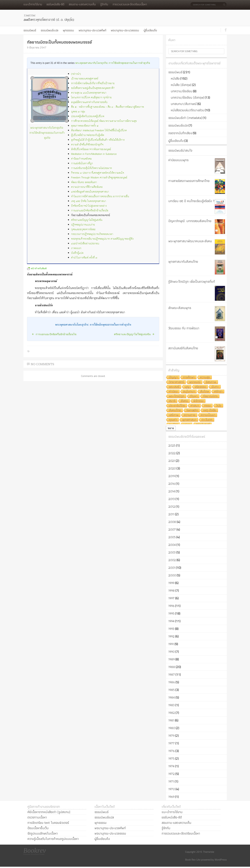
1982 (172, 713)
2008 (172, 522)
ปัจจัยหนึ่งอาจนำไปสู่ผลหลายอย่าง (89, 206)
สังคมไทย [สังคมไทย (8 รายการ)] (175, 410)
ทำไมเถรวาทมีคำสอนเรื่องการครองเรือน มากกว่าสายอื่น (100, 196)
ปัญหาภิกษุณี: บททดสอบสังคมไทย (190, 221)
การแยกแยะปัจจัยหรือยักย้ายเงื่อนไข (90, 211)
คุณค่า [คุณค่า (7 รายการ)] (173, 420)
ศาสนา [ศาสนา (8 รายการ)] (195, 406)
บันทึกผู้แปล (77, 253)
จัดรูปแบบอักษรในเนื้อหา (43, 833)
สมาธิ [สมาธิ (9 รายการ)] (172, 401)
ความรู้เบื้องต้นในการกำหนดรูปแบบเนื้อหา (53, 839)
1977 (172, 743)
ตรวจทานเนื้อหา (37, 817)
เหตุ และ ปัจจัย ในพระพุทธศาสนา (89, 201)
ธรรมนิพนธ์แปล (49, 30)
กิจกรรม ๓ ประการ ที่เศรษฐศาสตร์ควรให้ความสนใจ (98, 173)
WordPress (221, 860)
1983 (172, 705)
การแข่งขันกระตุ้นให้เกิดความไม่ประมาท (91, 168)
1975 (171, 759)
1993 (171, 629)
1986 (172, 682)
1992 (171, 636)
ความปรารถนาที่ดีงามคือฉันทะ (87, 187)
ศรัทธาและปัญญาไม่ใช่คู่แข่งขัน (87, 220)
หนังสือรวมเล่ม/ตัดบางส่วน (187, 110)
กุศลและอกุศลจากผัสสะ (83, 229)
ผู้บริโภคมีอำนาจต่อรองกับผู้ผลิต (88, 135)
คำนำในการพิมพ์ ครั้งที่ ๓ (84, 258)
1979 (171, 736)
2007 (172, 529)
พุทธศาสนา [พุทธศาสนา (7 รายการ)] (189, 420)
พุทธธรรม (68, 30)
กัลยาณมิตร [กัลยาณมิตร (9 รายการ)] (210, 396)
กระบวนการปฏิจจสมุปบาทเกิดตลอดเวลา (92, 234)
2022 (172, 453)
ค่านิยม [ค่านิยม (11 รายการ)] (173, 392)
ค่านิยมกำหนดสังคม (81, 159)
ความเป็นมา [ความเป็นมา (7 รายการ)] (208, 415)
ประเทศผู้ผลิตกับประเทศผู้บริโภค (88, 116)
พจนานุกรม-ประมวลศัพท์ (92, 30)
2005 (172, 537)
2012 (172, 507)
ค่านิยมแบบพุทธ (178, 160)
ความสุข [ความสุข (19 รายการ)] (205, 377)
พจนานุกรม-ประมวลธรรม (125, 30)
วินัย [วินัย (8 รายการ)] (219, 406)
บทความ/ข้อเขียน (182, 91)
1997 (171, 598)
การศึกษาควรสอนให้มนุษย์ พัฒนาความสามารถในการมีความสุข (104, 121)
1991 (171, 644)
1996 (171, 606)
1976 (172, 751)
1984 (172, 697)
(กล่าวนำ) (76, 74)
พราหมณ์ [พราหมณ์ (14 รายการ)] (195, 382)
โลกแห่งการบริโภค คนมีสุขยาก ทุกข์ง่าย (91, 98)
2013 (172, 499)
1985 (172, 690)
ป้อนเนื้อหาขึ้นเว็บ (38, 828)
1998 (172, 591)
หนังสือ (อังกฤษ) (181, 85)
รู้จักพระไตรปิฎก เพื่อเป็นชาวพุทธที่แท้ (192, 282)
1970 (172, 789)
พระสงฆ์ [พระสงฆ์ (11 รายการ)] (174, 387)
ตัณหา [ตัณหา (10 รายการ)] (194, 396)
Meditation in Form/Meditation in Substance (94, 154)
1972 (172, 774)
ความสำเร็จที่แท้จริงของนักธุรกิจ (87, 145)
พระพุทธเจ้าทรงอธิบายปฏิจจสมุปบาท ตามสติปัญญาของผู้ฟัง (102, 239)
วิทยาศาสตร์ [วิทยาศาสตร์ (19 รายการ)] (176, 382)
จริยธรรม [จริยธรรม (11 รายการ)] (200, 387)
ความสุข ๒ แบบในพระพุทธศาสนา (89, 93)
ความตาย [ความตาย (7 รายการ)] (190, 415)
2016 (172, 484)
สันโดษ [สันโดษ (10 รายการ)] (205, 392)
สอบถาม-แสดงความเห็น (82, 4)
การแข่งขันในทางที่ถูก (82, 164)
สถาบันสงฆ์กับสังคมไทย (183, 348)
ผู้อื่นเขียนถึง (150, 30)
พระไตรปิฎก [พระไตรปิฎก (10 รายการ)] (177, 396)
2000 (172, 575)
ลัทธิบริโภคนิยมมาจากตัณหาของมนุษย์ (91, 149)
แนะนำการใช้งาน (33, 4)
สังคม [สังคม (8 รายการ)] (184, 401)
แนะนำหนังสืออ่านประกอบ (85, 244)
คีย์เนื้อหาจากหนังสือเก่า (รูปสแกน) (49, 812)
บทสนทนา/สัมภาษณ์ (184, 104)
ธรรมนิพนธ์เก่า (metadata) (185, 118)
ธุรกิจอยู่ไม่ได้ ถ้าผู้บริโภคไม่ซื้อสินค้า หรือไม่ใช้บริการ (98, 140)
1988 (172, 667)
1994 (171, 621)
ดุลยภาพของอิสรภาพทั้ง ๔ (85, 126)
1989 (172, 659)
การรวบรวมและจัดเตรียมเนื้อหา (130, 4)
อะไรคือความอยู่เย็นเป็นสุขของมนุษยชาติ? (93, 88)
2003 (172, 552)
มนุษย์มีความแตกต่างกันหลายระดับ (89, 102)
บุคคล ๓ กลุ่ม (78, 112)
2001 (172, 568)
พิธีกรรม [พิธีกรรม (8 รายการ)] (199, 401)
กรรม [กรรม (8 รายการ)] (208, 406)
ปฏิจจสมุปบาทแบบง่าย (83, 225)
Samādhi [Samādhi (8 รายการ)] (192, 410)
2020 (172, 468)
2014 (172, 491)
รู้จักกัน (104, 4)
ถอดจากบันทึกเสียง (180, 133)
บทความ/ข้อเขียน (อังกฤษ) (187, 97)
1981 (171, 720)
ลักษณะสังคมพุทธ (180, 308)
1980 (172, 728)
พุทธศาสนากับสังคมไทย (183, 262)
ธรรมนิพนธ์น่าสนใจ (180, 150)
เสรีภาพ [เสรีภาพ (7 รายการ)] (174, 415)
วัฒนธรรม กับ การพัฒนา (184, 328)
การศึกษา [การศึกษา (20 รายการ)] (189, 377)
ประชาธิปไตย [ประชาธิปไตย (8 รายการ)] (177, 406)
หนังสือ (175, 78)
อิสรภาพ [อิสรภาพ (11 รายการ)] (211, 382)
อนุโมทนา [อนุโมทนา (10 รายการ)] (189, 392)
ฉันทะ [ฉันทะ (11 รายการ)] (215, 387)
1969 (171, 797)
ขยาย (171, 428)
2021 (172, 461)
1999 (171, 583)
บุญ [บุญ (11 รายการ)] (187, 387)
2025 (172, 445)
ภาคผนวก (76, 248)
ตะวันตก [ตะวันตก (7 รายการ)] (207, 420)
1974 (171, 766)
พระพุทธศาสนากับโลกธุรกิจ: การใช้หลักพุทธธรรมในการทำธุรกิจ (113, 63)
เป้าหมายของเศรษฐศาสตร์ (85, 79)
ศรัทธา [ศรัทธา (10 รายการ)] (218, 392)
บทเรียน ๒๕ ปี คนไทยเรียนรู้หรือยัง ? (191, 201)
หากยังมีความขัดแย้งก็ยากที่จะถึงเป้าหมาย (93, 83)
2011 (171, 514)
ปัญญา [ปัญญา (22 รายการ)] (173, 377)
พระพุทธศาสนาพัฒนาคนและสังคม (190, 241)
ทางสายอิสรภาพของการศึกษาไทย (189, 181)
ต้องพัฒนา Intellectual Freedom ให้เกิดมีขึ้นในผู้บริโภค (99, 131)
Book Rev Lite (193, 860)
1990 (172, 652)
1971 (171, 781)
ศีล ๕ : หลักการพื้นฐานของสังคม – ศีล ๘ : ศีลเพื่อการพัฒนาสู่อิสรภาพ (108, 107)
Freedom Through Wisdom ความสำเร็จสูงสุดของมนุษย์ (99, 178)
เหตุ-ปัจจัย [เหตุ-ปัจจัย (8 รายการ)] (210, 410)
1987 (172, 675)
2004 (172, 545)
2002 (172, 560)
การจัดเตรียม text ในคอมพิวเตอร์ (48, 823)
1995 (171, 613)
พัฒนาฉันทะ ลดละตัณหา (84, 182)
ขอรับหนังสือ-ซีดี (55, 4)
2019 (172, 476)
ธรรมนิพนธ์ (30, 30)
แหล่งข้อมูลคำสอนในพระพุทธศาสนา (90, 192)
